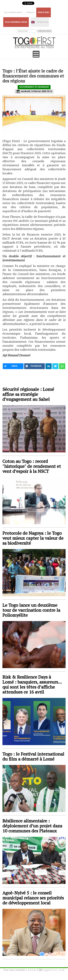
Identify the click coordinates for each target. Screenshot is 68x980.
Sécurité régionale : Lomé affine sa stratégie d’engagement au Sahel (28, 394)
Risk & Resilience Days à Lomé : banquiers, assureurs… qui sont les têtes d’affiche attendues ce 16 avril (32, 684)
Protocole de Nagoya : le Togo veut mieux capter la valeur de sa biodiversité (33, 538)
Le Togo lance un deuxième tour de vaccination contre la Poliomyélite (31, 610)
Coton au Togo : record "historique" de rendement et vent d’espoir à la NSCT (32, 466)
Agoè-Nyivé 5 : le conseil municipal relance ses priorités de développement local (33, 898)
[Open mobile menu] (36, 54)
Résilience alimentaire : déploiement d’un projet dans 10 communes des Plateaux (32, 826)
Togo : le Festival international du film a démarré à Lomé (33, 756)
